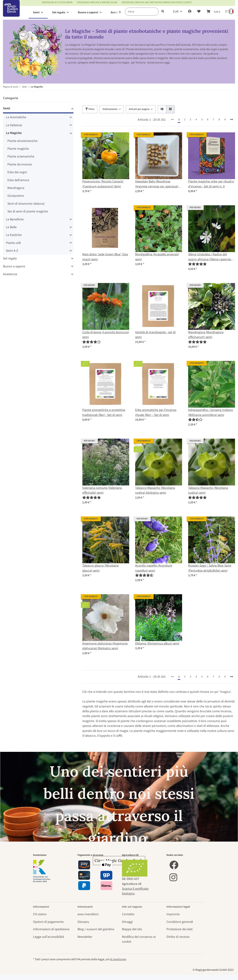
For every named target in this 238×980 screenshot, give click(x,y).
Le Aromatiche (16, 117)
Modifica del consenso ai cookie (139, 939)
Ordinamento (110, 109)
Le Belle (11, 227)
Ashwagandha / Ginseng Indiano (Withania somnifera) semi (211, 412)
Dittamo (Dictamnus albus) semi (157, 643)
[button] (190, 12)
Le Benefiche (15, 219)
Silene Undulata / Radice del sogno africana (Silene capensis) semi (210, 257)
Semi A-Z (12, 251)
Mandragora (16, 188)
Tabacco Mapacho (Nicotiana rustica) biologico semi (155, 490)
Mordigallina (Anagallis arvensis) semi (157, 257)
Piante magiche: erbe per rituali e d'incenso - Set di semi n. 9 (211, 184)
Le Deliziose (14, 125)
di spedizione (118, 959)
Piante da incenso (20, 164)
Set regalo (10, 258)
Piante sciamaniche (21, 156)
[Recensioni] (197, 264)
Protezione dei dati (180, 929)
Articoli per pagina (139, 109)
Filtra (90, 109)
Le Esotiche (14, 235)
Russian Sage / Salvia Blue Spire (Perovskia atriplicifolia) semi (210, 568)
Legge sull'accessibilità (48, 937)
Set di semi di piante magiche (28, 211)
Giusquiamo (16, 196)
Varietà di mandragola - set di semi (155, 335)
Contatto (128, 914)
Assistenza (10, 274)
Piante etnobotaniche (23, 141)
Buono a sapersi (14, 266)
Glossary (83, 922)
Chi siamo (40, 914)
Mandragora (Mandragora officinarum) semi (206, 335)
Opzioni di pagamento (48, 922)
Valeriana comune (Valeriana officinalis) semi (102, 490)
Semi (7, 108)
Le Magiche (14, 133)
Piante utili (13, 243)
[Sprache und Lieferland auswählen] (229, 12)
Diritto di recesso (178, 937)
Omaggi (127, 922)
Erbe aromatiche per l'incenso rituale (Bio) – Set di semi (156, 412)
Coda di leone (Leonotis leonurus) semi (106, 335)
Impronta (173, 914)
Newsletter (85, 937)
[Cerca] (142, 12)
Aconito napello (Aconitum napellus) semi (154, 568)
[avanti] (231, 120)
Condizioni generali (180, 922)
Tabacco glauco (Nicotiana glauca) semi (100, 568)
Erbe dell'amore (18, 180)
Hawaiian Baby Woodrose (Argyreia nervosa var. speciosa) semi (157, 184)
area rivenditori (88, 914)
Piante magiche (18, 149)
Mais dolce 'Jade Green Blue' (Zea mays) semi (105, 257)
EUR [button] (176, 12)
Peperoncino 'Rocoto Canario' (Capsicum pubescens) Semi (103, 184)
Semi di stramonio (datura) (26, 204)
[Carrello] (213, 12)
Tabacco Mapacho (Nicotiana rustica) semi (208, 490)
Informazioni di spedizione (51, 929)
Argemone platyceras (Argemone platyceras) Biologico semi (105, 646)
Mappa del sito (132, 929)
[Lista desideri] (199, 12)
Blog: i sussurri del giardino (96, 929)
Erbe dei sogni (17, 172)
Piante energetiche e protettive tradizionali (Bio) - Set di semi (104, 412)
